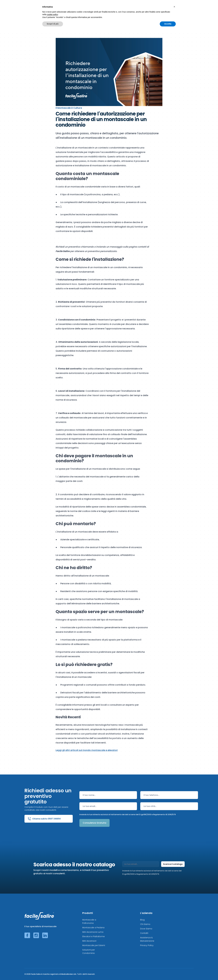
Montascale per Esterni (94, 945)
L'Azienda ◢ (188, 8)
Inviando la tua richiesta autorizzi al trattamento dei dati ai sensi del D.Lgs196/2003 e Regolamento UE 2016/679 (128, 815)
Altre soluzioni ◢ (146, 8)
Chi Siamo (145, 924)
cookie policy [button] (52, 963)
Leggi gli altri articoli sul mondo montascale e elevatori (87, 750)
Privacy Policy (147, 945)
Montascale (73, 8)
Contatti (144, 933)
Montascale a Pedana (93, 928)
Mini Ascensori (89, 941)
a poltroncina (93, 194)
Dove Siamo (146, 929)
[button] (174, 955)
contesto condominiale (111, 148)
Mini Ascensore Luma (93, 932)
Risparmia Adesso (168, 8)
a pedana (107, 194)
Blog (142, 920)
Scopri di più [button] (53, 972)
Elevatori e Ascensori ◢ (124, 8)
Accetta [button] (168, 972)
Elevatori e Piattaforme (93, 936)
